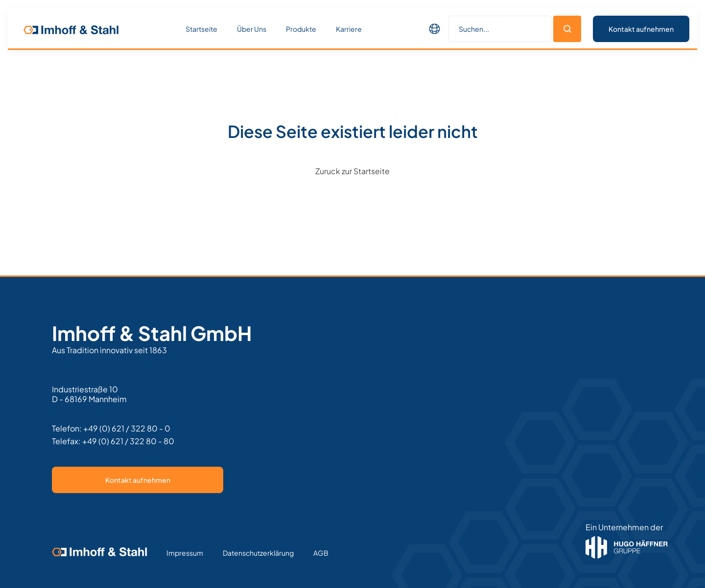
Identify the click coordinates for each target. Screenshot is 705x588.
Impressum (185, 553)
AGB (321, 553)
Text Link (362, 553)
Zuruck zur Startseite (352, 171)
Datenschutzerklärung (258, 553)
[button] (435, 29)
